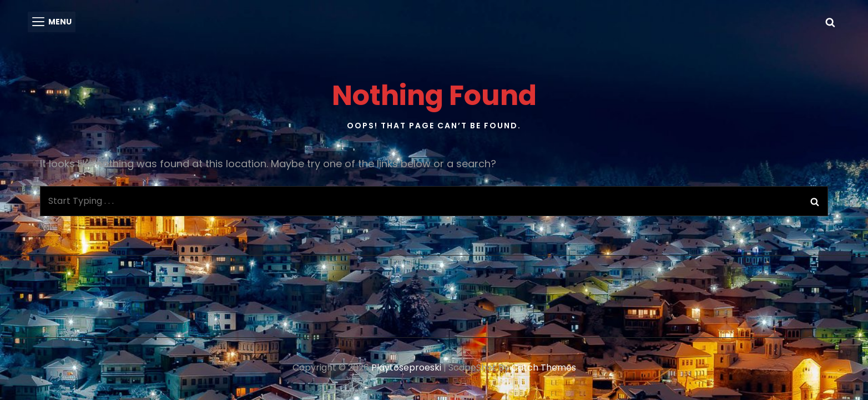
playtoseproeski (406, 367)
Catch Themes (544, 367)
